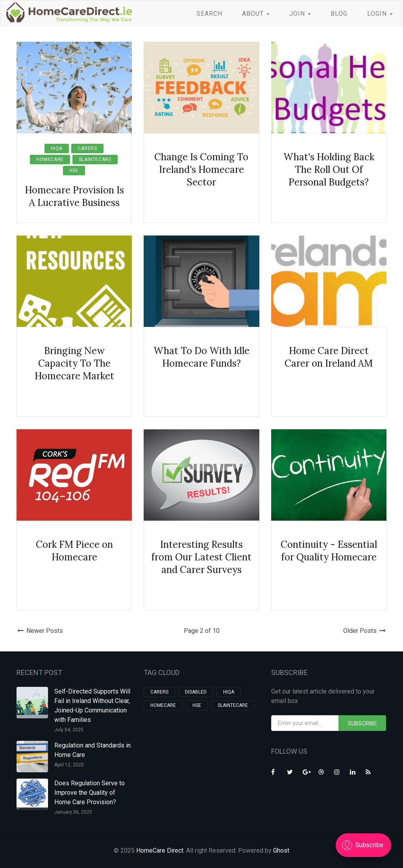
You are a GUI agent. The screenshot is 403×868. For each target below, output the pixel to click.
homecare (50, 160)
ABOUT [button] (256, 14)
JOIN (300, 14)
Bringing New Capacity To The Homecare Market (74, 363)
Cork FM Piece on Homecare (74, 551)
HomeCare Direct (160, 850)
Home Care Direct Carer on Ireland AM (329, 357)
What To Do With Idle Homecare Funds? (201, 357)
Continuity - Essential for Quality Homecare (329, 551)
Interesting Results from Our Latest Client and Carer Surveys (201, 557)
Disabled (196, 692)
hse (74, 171)
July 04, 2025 (69, 730)
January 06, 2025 (73, 812)
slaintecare (95, 160)
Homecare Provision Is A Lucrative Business (74, 196)
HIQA (57, 148)
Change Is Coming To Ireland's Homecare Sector (201, 170)
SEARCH (209, 14)
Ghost (281, 850)
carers (87, 148)
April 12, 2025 (69, 765)
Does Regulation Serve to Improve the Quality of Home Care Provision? (90, 793)
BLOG (339, 14)
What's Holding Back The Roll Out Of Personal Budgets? (329, 170)
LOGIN (380, 14)
